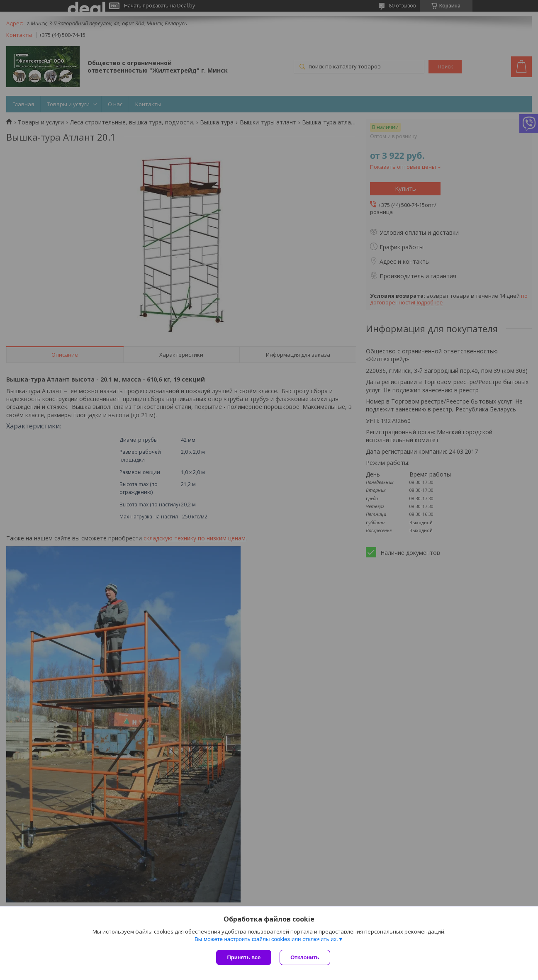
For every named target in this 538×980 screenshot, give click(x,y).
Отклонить (305, 957)
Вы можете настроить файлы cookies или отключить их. (266, 939)
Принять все (244, 957)
